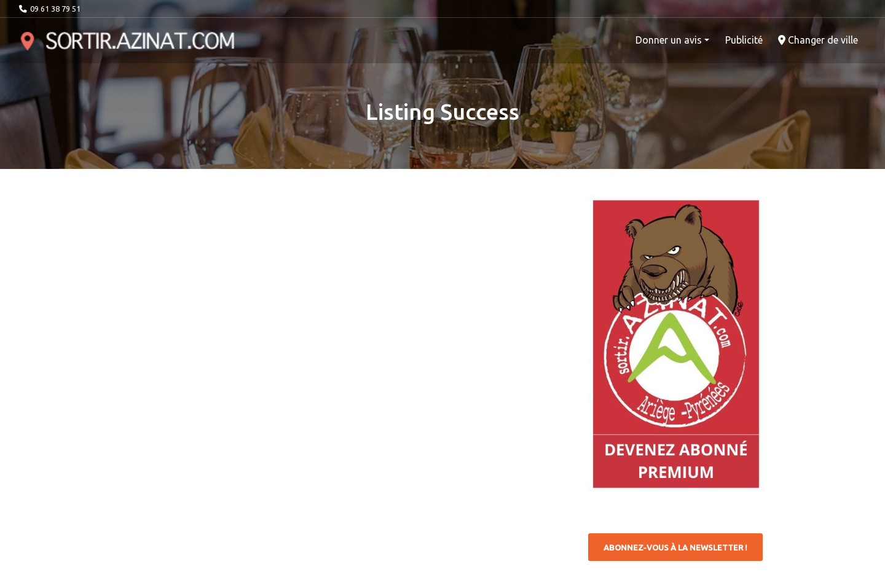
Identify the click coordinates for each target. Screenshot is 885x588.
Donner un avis (669, 40)
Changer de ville (818, 40)
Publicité (744, 40)
